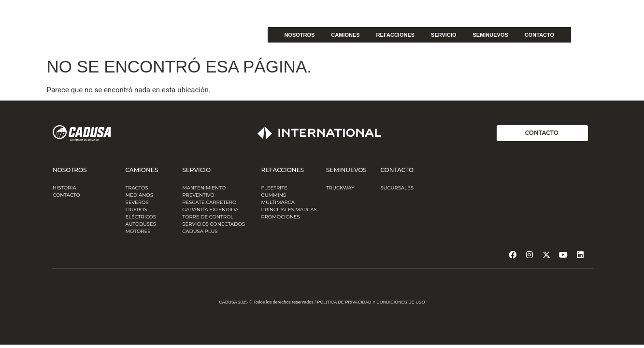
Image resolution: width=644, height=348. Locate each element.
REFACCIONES (395, 35)
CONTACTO (539, 35)
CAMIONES (345, 35)
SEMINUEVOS (490, 35)
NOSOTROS (299, 35)
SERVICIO (444, 35)
